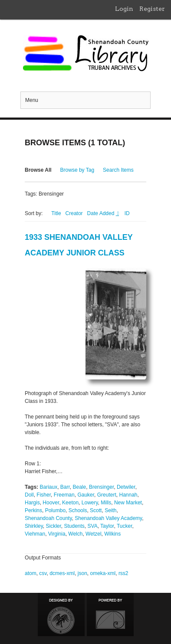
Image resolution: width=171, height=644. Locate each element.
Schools (78, 510)
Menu (32, 100)
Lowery (90, 503)
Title (56, 213)
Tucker (125, 526)
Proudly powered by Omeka (110, 615)
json (82, 573)
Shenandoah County (48, 518)
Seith (110, 510)
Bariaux (48, 487)
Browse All (38, 170)
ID (127, 213)
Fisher (44, 495)
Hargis (32, 503)
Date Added (102, 213)
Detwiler (126, 487)
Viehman (35, 534)
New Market (128, 503)
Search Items (118, 170)
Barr (65, 487)
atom (31, 573)
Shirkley (34, 526)
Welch (75, 534)
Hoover (51, 503)
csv (43, 573)
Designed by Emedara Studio (61, 615)
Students (74, 526)
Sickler (53, 526)
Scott (96, 510)
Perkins (33, 510)
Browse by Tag (77, 170)
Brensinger (101, 487)
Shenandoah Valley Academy (108, 518)
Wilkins (112, 534)
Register (152, 9)
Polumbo (55, 510)
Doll (29, 495)
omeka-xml (103, 573)
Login (124, 9)
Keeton (70, 503)
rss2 (123, 573)
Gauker (86, 495)
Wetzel (93, 534)
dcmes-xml (62, 573)
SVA (93, 526)
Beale (80, 487)
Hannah (128, 495)
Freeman (64, 495)
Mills (106, 503)
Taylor (107, 526)
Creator (74, 213)
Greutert (107, 495)
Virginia (57, 534)
